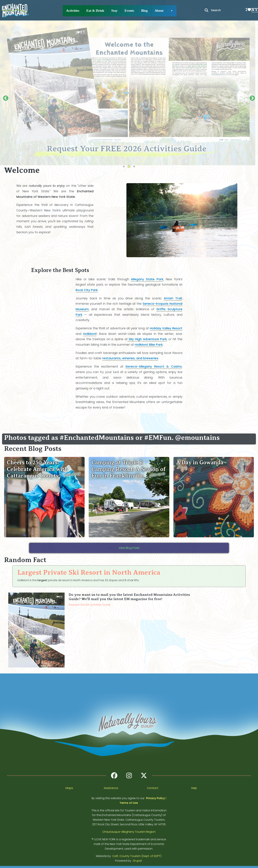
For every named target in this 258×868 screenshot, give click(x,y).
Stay (114, 11)
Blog (144, 11)
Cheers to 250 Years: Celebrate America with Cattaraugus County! (37, 469)
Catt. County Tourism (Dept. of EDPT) (137, 856)
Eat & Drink (95, 11)
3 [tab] (134, 167)
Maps (69, 788)
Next (252, 98)
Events (129, 11)
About (159, 11)
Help (194, 788)
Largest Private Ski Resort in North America (89, 572)
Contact (153, 788)
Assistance (111, 788)
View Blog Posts (129, 548)
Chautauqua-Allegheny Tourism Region (129, 832)
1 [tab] (124, 167)
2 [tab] (129, 167)
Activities (73, 11)
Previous (6, 98)
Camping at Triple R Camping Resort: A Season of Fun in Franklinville (128, 469)
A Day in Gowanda (200, 462)
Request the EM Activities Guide (90, 605)
